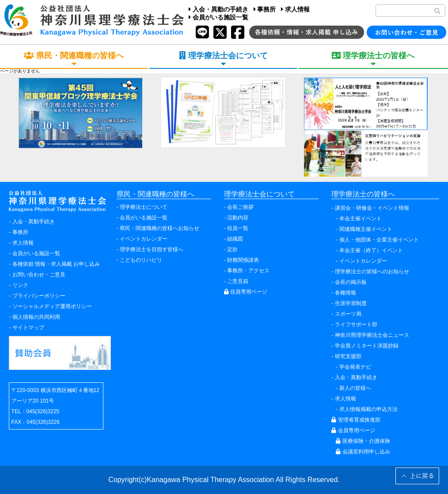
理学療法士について (144, 207)
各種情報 (345, 293)
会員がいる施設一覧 (218, 17)
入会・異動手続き (34, 222)
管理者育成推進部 (356, 420)
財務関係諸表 (243, 260)
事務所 (265, 9)
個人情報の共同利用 (36, 317)
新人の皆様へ (355, 388)
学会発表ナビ (355, 367)
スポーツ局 (348, 314)
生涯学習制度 (351, 303)
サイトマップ (28, 328)
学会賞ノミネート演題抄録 (367, 346)
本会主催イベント (361, 219)
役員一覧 (238, 228)
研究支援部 (348, 356)
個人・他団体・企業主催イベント (379, 240)
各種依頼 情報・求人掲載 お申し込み (56, 264)
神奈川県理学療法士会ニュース (372, 335)
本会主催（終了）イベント (371, 250)
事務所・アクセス (248, 271)
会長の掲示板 (351, 282)
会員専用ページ (353, 430)
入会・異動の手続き (218, 9)
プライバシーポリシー (39, 296)
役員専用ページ (246, 292)
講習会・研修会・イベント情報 (372, 208)
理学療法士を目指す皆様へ (152, 249)
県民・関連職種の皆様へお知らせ (159, 228)
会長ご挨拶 (240, 207)
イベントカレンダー (144, 239)
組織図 (235, 239)
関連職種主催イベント (366, 229)
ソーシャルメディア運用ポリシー (52, 306)
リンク (20, 285)
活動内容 (238, 218)
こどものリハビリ (141, 260)
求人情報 (295, 9)
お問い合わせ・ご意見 (39, 275)
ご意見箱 (238, 281)
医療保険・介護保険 (363, 441)
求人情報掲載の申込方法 (368, 409)
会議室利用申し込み (363, 452)
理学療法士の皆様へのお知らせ (372, 272)
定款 (232, 249)
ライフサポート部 (356, 324)
